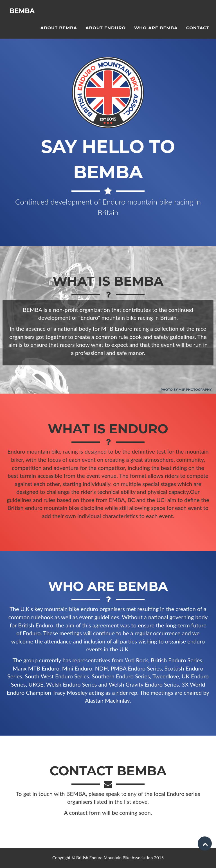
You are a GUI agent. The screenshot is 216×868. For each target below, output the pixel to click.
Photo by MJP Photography (186, 389)
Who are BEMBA (156, 33)
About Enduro (106, 33)
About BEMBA (59, 33)
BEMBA (23, 17)
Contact (198, 33)
